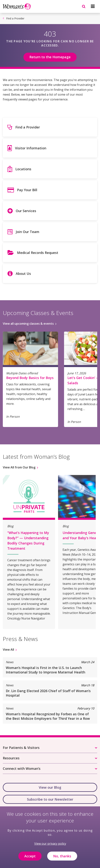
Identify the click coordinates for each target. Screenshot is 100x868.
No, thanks (62, 859)
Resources (11, 758)
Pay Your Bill (27, 190)
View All (8, 650)
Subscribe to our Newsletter (50, 799)
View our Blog (50, 787)
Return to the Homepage (50, 57)
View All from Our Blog (19, 467)
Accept (30, 859)
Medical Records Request (38, 253)
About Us (23, 274)
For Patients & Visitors (21, 748)
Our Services (26, 211)
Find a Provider (15, 18)
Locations (23, 169)
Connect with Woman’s (22, 768)
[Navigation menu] (93, 6)
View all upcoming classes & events (28, 324)
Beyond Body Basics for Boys (30, 378)
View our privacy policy (50, 847)
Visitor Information (31, 148)
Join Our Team (28, 232)
